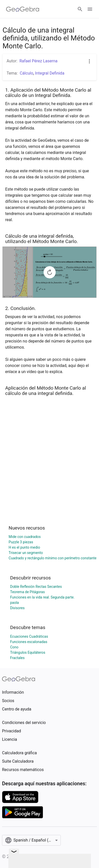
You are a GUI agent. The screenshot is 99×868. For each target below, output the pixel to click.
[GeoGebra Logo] (23, 9)
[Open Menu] (90, 9)
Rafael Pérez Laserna (38, 61)
